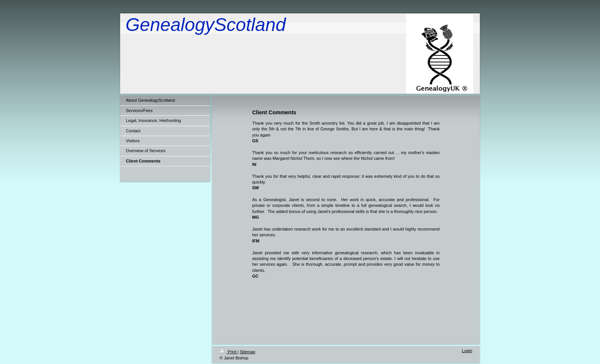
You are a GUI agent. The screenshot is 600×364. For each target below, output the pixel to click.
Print (229, 352)
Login (467, 351)
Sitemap (248, 352)
